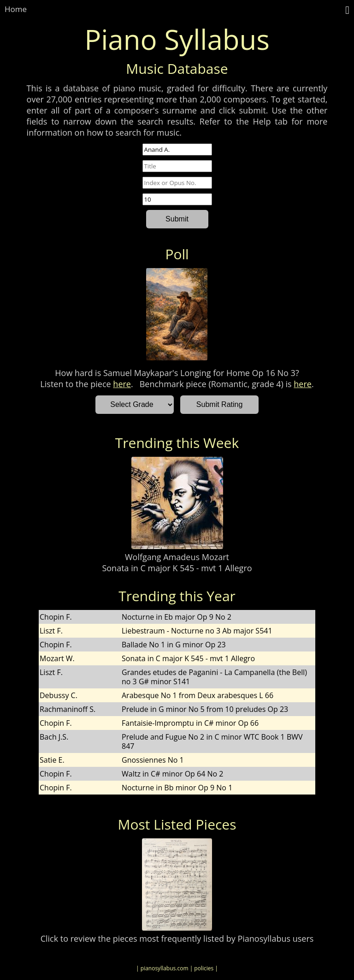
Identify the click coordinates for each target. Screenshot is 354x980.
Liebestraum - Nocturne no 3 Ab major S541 (197, 631)
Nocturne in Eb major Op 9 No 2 (177, 617)
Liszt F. (51, 631)
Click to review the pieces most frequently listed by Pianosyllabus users (177, 938)
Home (16, 9)
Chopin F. (56, 617)
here (122, 384)
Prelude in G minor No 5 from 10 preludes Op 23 (205, 709)
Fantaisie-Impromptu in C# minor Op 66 (190, 723)
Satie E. (52, 760)
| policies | (204, 968)
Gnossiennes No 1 (153, 760)
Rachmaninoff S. (68, 709)
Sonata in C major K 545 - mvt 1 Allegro (177, 568)
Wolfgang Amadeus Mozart (177, 557)
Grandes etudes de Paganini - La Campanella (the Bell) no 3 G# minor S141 (214, 677)
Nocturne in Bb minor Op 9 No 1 (177, 788)
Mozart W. (57, 658)
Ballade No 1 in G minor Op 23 (174, 645)
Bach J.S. (54, 737)
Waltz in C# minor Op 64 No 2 (172, 774)
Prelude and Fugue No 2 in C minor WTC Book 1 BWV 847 (212, 741)
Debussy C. (59, 695)
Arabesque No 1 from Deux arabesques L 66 (198, 695)
